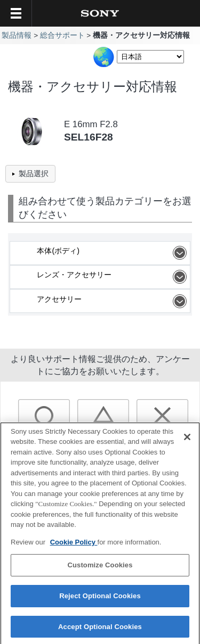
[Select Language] (150, 57)
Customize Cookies (100, 569)
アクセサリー (113, 301)
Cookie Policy (74, 546)
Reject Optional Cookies (100, 600)
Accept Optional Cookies (100, 630)
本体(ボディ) (113, 253)
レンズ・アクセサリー (113, 277)
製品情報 (17, 35)
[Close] (187, 441)
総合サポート (62, 35)
